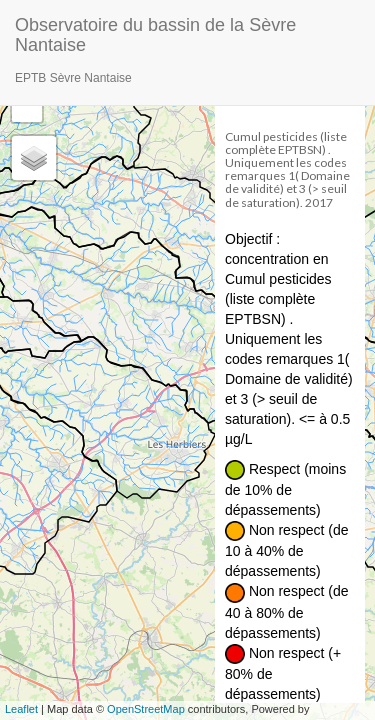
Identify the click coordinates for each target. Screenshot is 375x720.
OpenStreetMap (146, 709)
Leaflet (21, 709)
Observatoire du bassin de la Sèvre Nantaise (155, 32)
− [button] (27, 107)
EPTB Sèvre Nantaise (73, 78)
